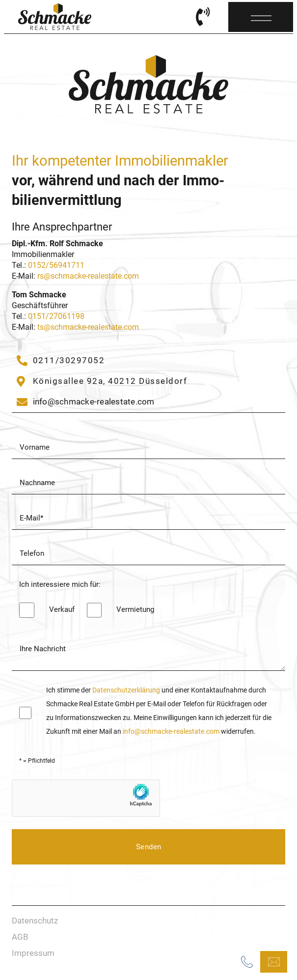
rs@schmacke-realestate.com (88, 276)
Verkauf (62, 609)
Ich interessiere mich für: (60, 584)
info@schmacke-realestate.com (172, 731)
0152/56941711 (56, 265)
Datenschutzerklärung (126, 690)
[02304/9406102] (61, 361)
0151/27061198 (56, 316)
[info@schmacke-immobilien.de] (86, 402)
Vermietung (135, 609)
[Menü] (261, 15)
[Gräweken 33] (102, 381)
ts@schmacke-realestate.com (88, 327)
